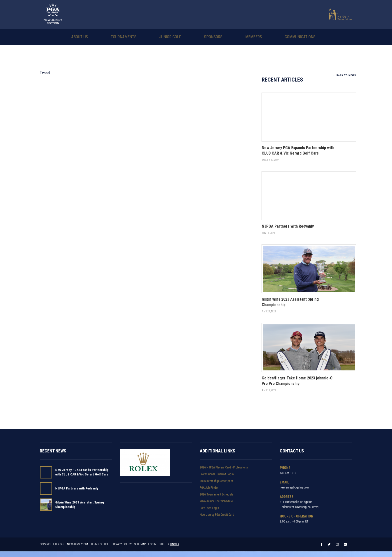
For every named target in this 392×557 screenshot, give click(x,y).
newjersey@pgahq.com (294, 489)
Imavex (175, 550)
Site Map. (140, 550)
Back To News (344, 75)
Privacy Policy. (122, 550)
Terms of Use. (100, 550)
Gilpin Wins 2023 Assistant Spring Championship (79, 506)
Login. (153, 550)
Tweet (45, 72)
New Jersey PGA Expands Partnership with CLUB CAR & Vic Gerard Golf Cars (82, 474)
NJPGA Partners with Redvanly (77, 490)
